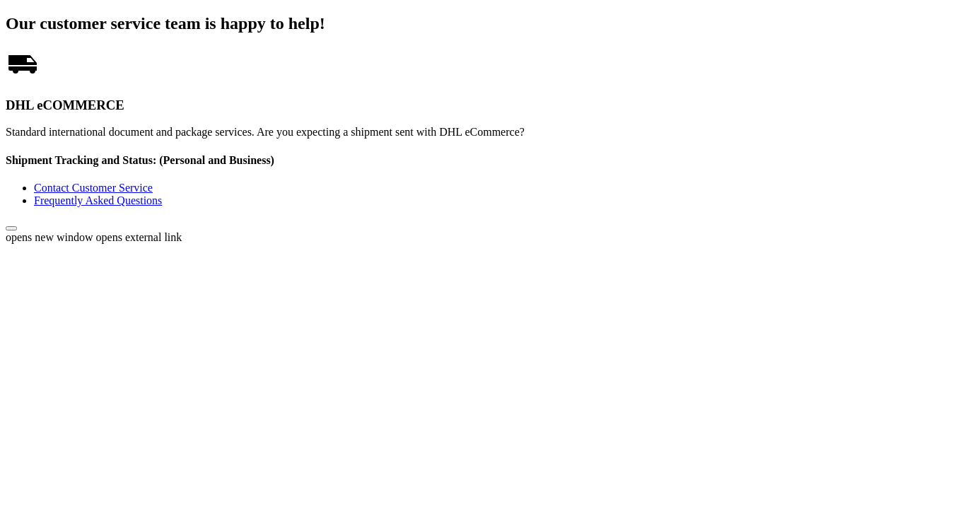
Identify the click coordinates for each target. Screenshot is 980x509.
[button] (11, 228)
